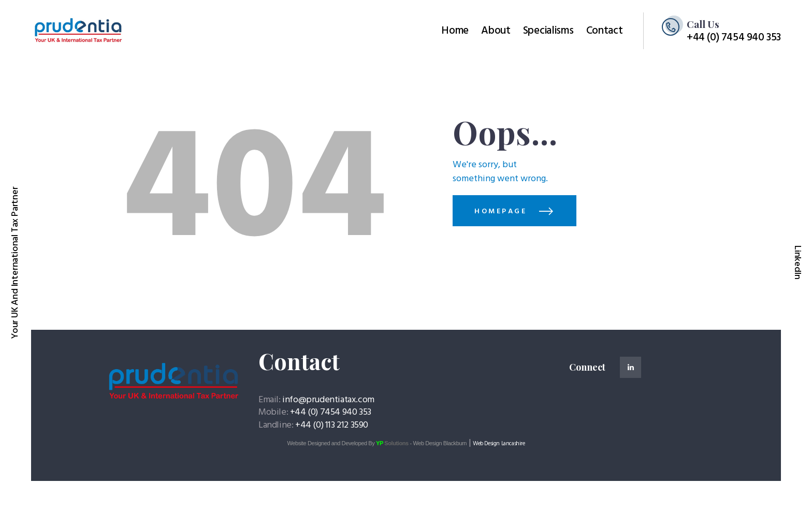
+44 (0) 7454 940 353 (331, 412)
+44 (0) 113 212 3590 (332, 425)
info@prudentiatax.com (328, 400)
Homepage (501, 211)
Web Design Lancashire (499, 444)
